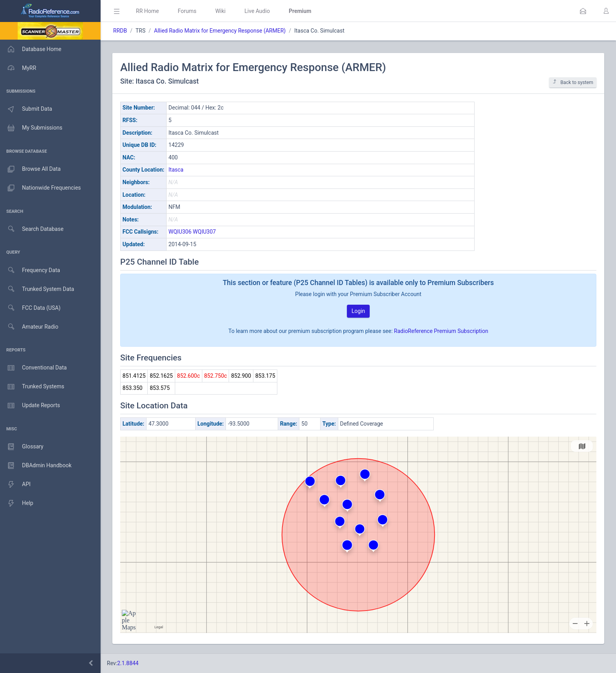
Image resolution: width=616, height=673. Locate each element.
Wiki (220, 11)
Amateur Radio (29, 327)
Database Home (31, 49)
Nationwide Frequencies (40, 188)
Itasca (176, 170)
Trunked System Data (37, 289)
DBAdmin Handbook (36, 466)
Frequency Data (30, 270)
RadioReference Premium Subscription (441, 331)
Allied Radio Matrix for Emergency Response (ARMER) (220, 31)
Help (17, 503)
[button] (583, 11)
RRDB (120, 31)
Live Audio (257, 11)
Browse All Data (30, 169)
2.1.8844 (128, 663)
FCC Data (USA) (30, 308)
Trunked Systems (32, 387)
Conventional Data (33, 368)
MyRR (18, 68)
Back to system (573, 82)
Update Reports (30, 406)
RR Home (147, 11)
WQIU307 (204, 232)
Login (358, 311)
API (15, 485)
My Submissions (31, 128)
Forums (187, 11)
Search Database (32, 229)
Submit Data (26, 109)
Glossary (22, 447)
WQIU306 (180, 232)
